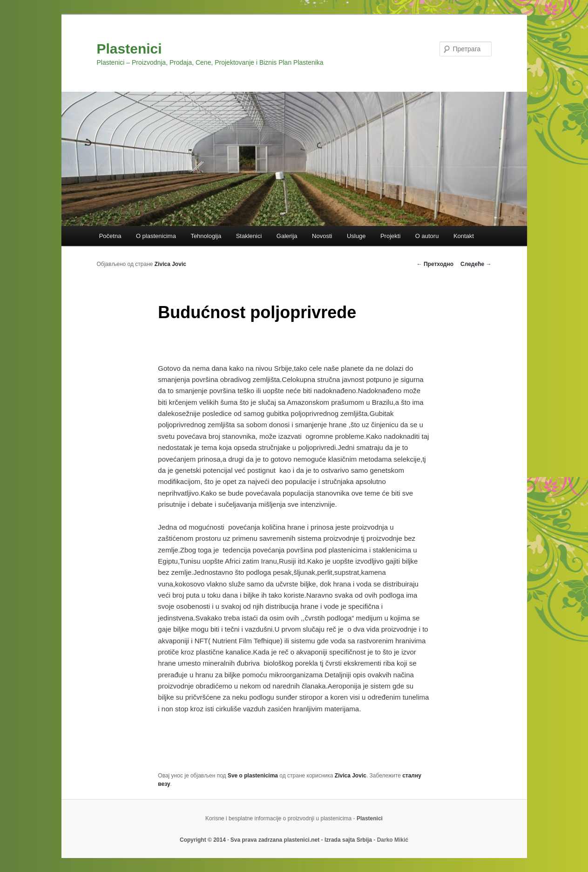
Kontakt (464, 236)
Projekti (390, 236)
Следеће (476, 264)
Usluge (356, 236)
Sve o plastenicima (253, 776)
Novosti (322, 236)
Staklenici (249, 236)
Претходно (435, 264)
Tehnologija (206, 236)
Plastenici (129, 49)
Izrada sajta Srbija (348, 840)
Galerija (287, 236)
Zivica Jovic (170, 264)
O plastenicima (156, 236)
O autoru (427, 236)
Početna (110, 236)
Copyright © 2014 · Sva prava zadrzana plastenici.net (250, 840)
